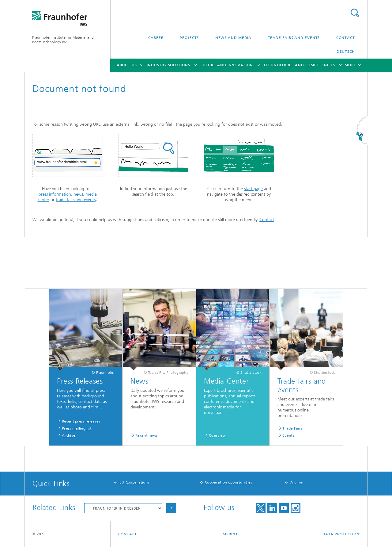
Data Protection (341, 534)
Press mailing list (77, 428)
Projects (189, 38)
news (78, 194)
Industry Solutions (168, 65)
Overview (217, 435)
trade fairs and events (76, 200)
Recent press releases (81, 421)
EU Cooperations (134, 482)
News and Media (234, 38)
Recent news (147, 435)
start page (253, 189)
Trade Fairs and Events (294, 38)
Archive (69, 435)
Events (288, 435)
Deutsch (346, 52)
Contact (346, 38)
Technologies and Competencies (299, 65)
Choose (171, 508)
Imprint (230, 534)
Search (355, 13)
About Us (127, 65)
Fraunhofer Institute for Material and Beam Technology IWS (63, 40)
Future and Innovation (227, 65)
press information (55, 194)
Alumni (297, 482)
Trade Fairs (292, 428)
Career (156, 38)
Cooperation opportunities (229, 482)
